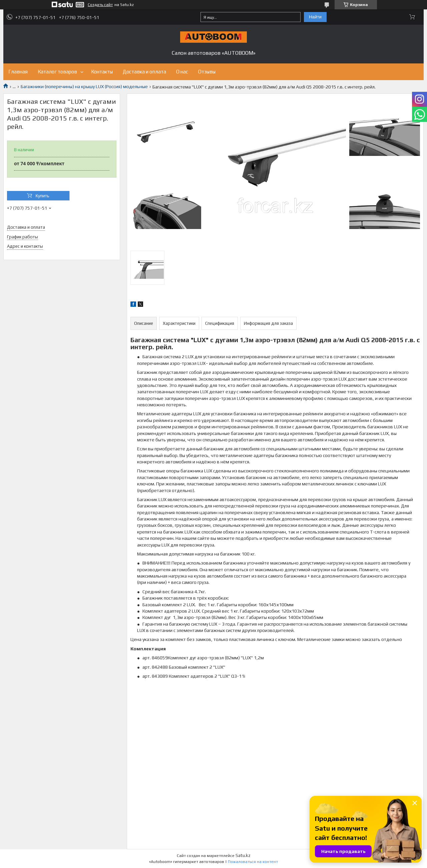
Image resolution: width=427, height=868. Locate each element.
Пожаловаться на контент (253, 862)
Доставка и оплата (144, 72)
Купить (42, 196)
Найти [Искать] (315, 17)
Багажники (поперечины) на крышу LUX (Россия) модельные (84, 86)
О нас (182, 72)
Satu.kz (243, 855)
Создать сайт (100, 5)
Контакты (102, 72)
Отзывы (207, 72)
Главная (18, 72)
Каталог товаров (57, 72)
